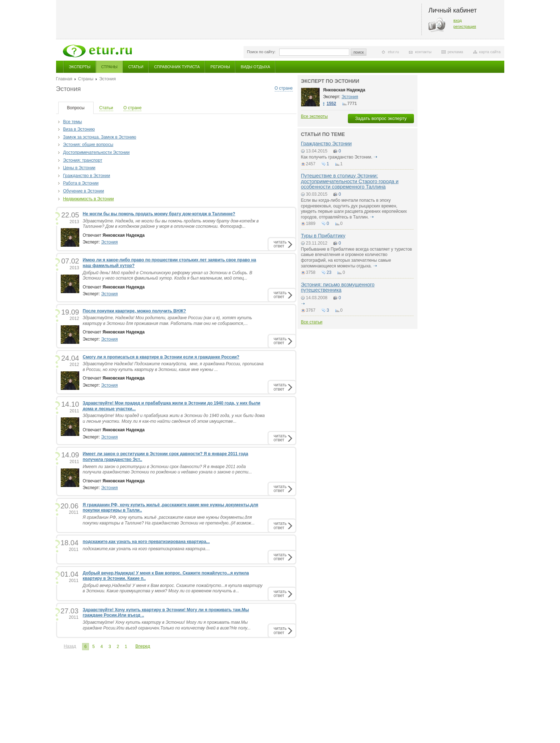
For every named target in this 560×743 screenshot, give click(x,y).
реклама (455, 52)
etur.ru (393, 52)
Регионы (220, 67)
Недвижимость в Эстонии (89, 199)
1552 (332, 104)
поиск (359, 52)
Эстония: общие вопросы (88, 145)
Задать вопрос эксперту (381, 118)
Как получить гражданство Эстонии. (337, 157)
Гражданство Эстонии (326, 144)
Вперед (143, 646)
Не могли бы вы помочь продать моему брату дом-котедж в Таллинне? (159, 214)
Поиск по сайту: (261, 52)
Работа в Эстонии (81, 183)
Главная (64, 79)
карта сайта (490, 52)
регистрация (465, 26)
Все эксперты (314, 116)
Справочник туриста (177, 67)
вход (458, 20)
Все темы (73, 122)
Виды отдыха (255, 67)
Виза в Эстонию (79, 129)
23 (329, 272)
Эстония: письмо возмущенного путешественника (338, 287)
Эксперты (80, 67)
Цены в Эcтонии (79, 168)
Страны (109, 67)
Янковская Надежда (344, 90)
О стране (284, 88)
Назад (70, 646)
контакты (423, 52)
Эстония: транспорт (83, 160)
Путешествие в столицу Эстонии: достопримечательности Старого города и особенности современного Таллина (350, 181)
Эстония (109, 242)
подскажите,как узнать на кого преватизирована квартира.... (146, 549)
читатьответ (280, 244)
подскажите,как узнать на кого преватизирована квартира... (146, 542)
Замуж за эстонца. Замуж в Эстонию (100, 137)
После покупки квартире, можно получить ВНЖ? (134, 311)
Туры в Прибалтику (323, 236)
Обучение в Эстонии (84, 191)
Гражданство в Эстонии (87, 176)
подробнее (376, 157)
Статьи (136, 67)
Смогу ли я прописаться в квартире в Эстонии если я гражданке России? (161, 357)
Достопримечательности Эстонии (96, 152)
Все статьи (312, 322)
